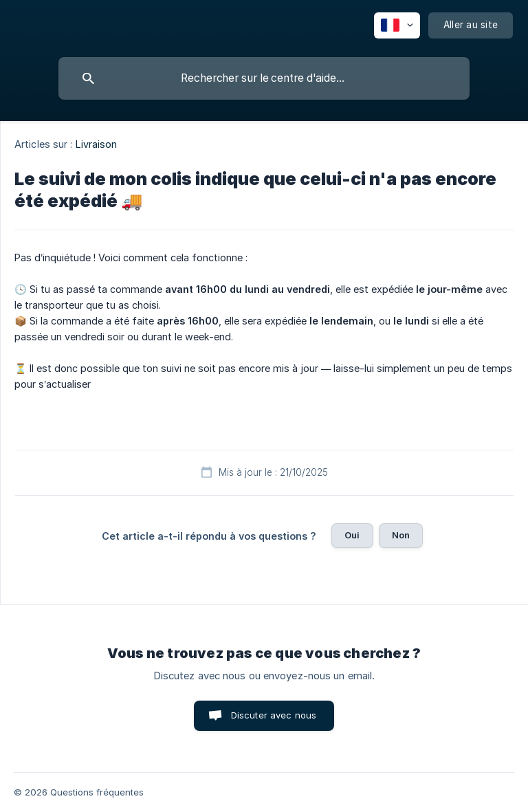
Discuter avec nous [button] (274, 715)
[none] (397, 25)
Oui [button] (352, 535)
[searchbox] (264, 78)
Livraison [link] (97, 144)
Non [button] (401, 535)
